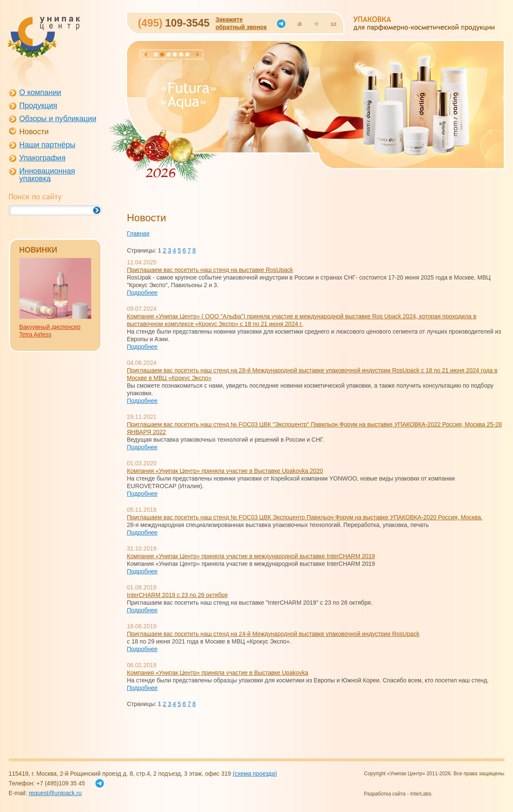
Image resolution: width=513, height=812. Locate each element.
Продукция (38, 106)
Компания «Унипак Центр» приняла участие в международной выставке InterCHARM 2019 (251, 556)
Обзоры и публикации (58, 119)
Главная (138, 234)
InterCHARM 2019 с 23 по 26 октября (178, 595)
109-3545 (174, 23)
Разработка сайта (385, 794)
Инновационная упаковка (47, 175)
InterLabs (421, 794)
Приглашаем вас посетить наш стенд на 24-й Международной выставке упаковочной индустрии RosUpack (273, 634)
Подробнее (142, 293)
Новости (34, 132)
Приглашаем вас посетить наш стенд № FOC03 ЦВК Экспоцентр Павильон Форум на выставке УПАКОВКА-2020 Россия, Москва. (305, 517)
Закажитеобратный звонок (241, 23)
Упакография (43, 158)
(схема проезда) (255, 774)
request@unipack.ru (55, 793)
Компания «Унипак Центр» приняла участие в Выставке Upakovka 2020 (225, 471)
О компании (40, 92)
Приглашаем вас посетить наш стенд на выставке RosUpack (210, 270)
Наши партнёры (47, 145)
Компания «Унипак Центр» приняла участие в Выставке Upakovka (218, 673)
